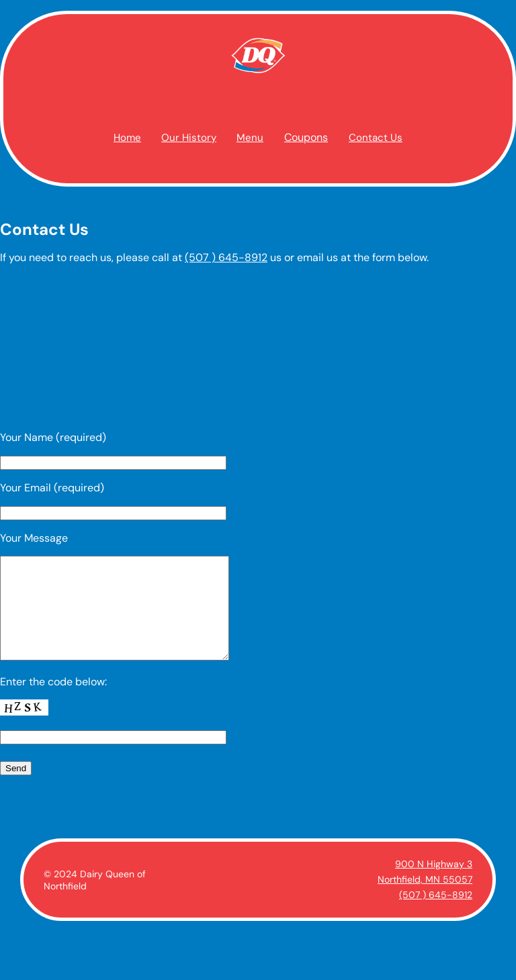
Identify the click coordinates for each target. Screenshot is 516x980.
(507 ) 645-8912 (226, 257)
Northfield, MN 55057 (425, 899)
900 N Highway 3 (434, 884)
